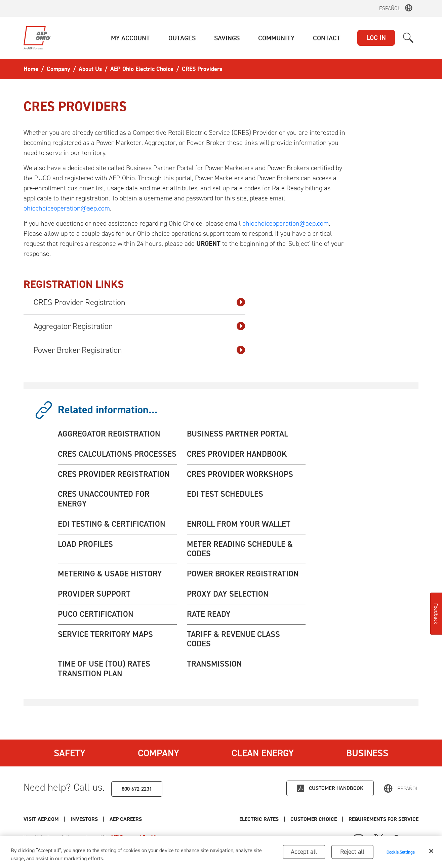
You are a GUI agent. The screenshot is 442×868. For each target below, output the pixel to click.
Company (158, 753)
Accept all (304, 853)
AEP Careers (126, 819)
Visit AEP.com (41, 819)
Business (367, 753)
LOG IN (376, 38)
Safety (70, 753)
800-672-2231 (137, 789)
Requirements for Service (384, 819)
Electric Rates (259, 819)
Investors (84, 819)
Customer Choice (314, 819)
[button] (130, 38)
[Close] (431, 853)
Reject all (352, 853)
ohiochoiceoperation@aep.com (67, 208)
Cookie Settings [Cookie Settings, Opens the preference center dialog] (401, 853)
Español (390, 8)
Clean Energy (263, 753)
